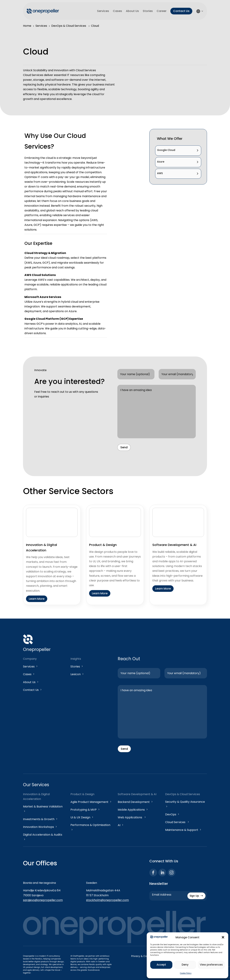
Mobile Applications (133, 810)
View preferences (211, 965)
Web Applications (132, 817)
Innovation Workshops (40, 827)
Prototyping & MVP (85, 810)
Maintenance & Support (183, 830)
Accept (161, 965)
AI (121, 825)
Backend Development (135, 802)
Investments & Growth (41, 819)
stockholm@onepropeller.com (107, 900)
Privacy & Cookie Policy (145, 956)
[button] (223, 937)
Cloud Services (177, 822)
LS (200, 11)
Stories (148, 11)
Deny (185, 965)
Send (124, 447)
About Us (132, 11)
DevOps (172, 814)
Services (103, 11)
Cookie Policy (186, 973)
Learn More (37, 599)
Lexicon (77, 674)
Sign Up (196, 896)
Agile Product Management (91, 802)
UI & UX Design (82, 817)
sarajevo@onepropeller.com (43, 900)
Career (161, 11)
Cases (117, 11)
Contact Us (181, 11)
